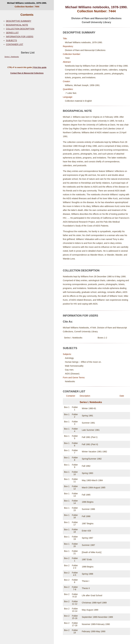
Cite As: (68, 322)
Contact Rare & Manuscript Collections (27, 73)
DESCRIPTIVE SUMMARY (19, 21)
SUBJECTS (11, 40)
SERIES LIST (12, 33)
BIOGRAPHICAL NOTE (17, 25)
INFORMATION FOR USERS (20, 37)
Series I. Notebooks (12, 57)
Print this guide (40, 67)
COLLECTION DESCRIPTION (20, 29)
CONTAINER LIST (15, 44)
